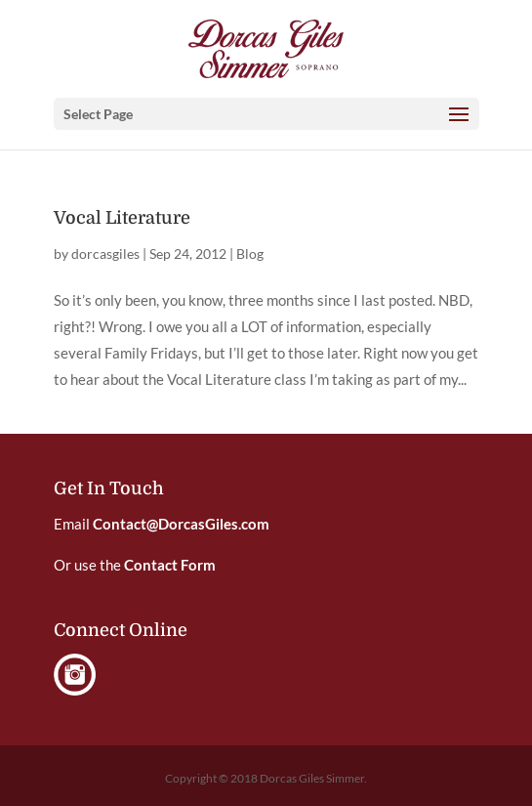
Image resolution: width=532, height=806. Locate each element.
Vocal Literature (122, 218)
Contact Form (170, 565)
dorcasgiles (105, 254)
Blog (250, 254)
